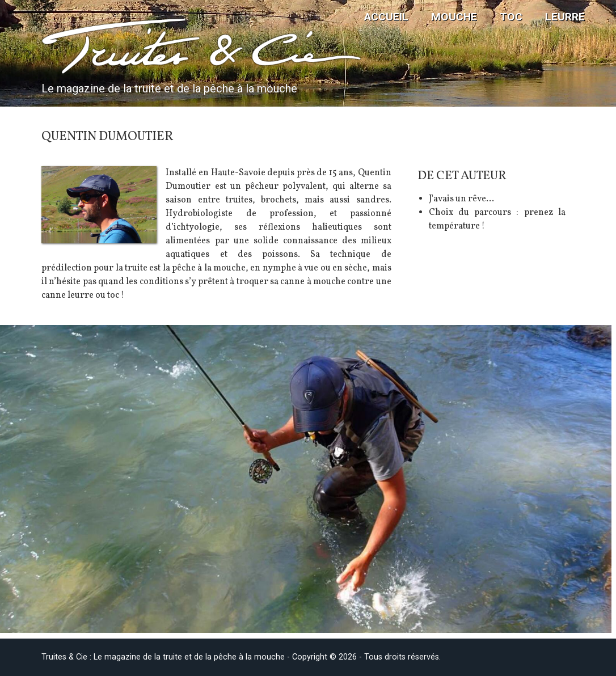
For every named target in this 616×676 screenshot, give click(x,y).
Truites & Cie (132, 47)
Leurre (565, 17)
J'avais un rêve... (461, 199)
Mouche (454, 17)
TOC (511, 17)
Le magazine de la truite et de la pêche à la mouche (169, 88)
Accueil (386, 17)
